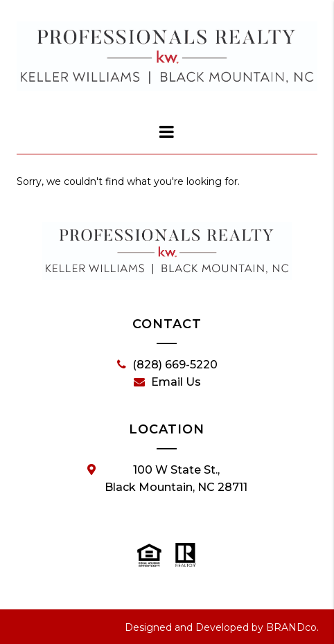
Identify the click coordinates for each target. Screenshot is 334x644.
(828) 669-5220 (167, 365)
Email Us (167, 382)
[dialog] (167, 132)
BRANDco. (292, 627)
